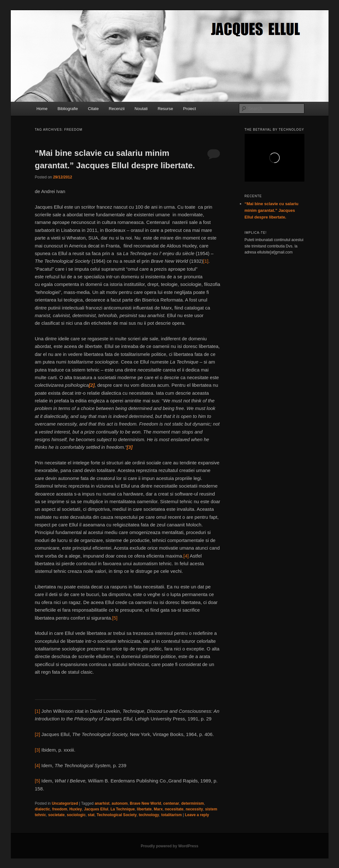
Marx (158, 809)
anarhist (102, 803)
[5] (115, 618)
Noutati (141, 109)
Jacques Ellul (96, 809)
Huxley (75, 809)
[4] (186, 556)
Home (42, 109)
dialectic (43, 809)
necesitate (174, 809)
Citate (93, 109)
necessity (194, 809)
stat (91, 815)
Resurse (165, 109)
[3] (38, 750)
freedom (60, 809)
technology (149, 815)
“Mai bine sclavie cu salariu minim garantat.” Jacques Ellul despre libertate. (272, 210)
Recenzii (117, 109)
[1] (206, 261)
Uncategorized (65, 803)
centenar (171, 803)
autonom (120, 803)
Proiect (189, 109)
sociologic (76, 815)
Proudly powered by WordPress (169, 846)
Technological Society (117, 815)
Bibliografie (68, 109)
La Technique (123, 809)
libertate (144, 809)
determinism (192, 803)
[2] (38, 734)
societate (57, 815)
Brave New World (146, 803)
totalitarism (171, 815)
